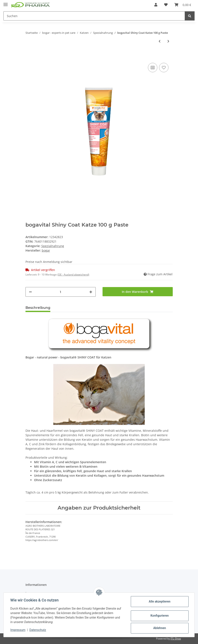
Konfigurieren (159, 616)
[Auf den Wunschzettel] (164, 68)
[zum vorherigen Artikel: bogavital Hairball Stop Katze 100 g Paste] (160, 41)
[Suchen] (94, 16)
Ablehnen (159, 628)
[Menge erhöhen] (91, 292)
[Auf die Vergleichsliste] (153, 68)
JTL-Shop (176, 639)
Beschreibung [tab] (38, 308)
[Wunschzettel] (166, 5)
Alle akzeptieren (159, 601)
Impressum (18, 630)
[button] (156, 5)
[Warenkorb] (183, 5)
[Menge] (61, 292)
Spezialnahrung (53, 246)
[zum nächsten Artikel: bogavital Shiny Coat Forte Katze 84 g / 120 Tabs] (168, 41)
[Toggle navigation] (6, 3)
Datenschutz (38, 630)
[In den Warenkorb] (29, 55)
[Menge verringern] (30, 292)
